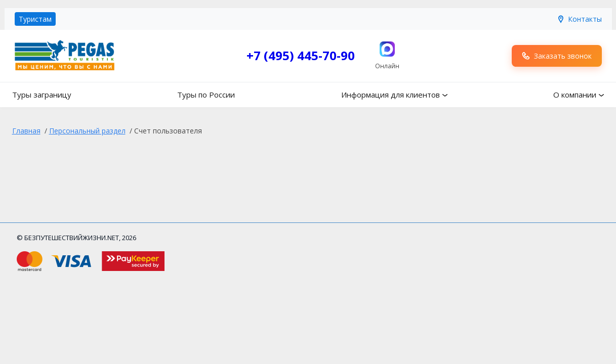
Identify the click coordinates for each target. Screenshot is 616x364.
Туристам (35, 19)
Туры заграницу (42, 95)
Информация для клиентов (391, 95)
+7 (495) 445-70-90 (301, 55)
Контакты (579, 19)
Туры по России (206, 95)
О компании (575, 95)
